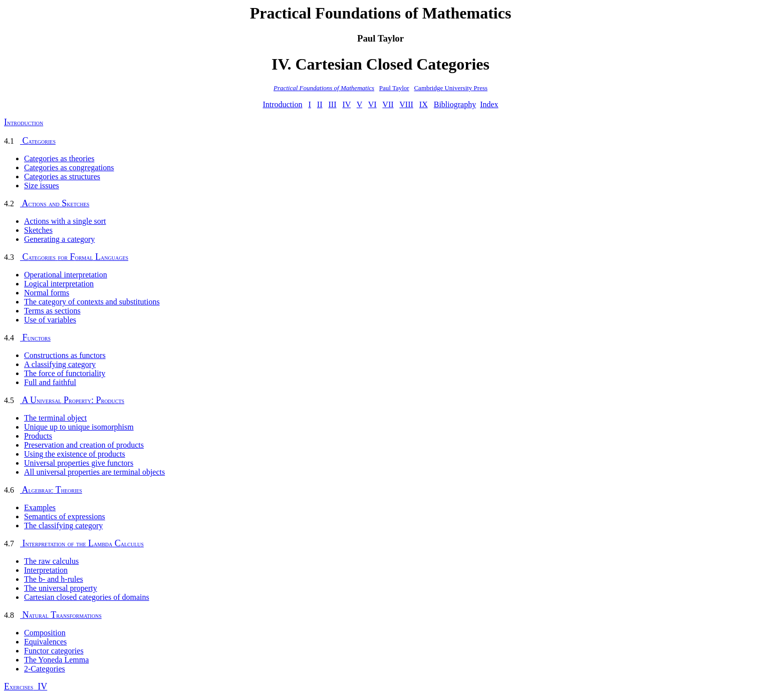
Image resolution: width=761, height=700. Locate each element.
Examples (40, 507)
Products (38, 436)
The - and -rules (54, 579)
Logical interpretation (59, 284)
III (332, 104)
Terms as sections (52, 311)
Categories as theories (59, 158)
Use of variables (50, 320)
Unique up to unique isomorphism (79, 427)
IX (424, 104)
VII (388, 104)
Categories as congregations (69, 167)
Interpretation (46, 570)
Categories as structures (62, 177)
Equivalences (45, 642)
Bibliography (455, 104)
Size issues (42, 186)
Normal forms (47, 293)
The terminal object (55, 418)
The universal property (61, 588)
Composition (45, 633)
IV (346, 104)
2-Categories (45, 669)
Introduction (282, 104)
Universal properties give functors (79, 463)
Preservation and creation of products (84, 445)
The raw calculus (51, 561)
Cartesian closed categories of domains (87, 597)
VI (372, 104)
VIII (406, 104)
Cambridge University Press (451, 88)
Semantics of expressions (65, 516)
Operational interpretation (66, 275)
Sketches (38, 230)
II (320, 104)
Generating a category (59, 239)
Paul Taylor (394, 88)
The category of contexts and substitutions (92, 302)
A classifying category (60, 364)
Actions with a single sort (65, 221)
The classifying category (63, 526)
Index (489, 104)
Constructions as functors (65, 355)
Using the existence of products (75, 454)
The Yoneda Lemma (56, 660)
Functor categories (54, 651)
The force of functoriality (65, 373)
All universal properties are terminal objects (94, 472)
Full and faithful (50, 382)
